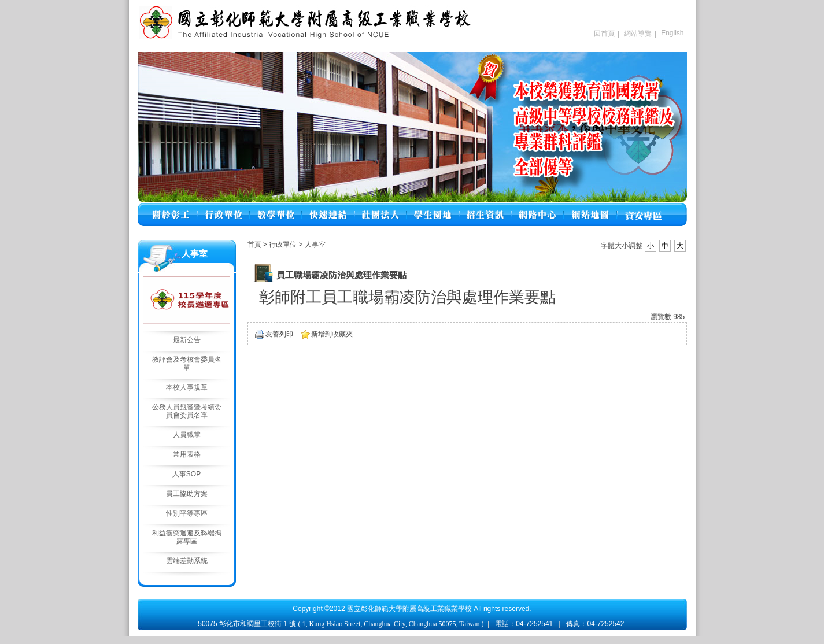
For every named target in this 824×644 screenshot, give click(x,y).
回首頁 (604, 34)
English (672, 33)
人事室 (315, 245)
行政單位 (284, 245)
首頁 (254, 245)
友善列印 (279, 334)
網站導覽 (638, 34)
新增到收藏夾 (332, 334)
